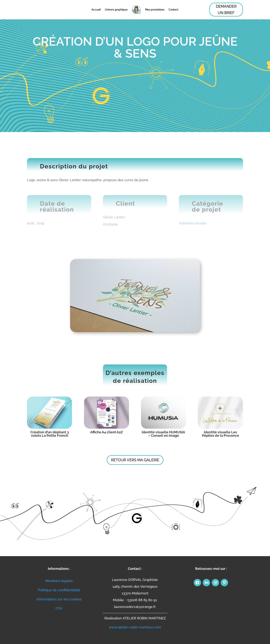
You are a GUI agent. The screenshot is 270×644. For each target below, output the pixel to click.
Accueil (96, 10)
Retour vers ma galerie (135, 460)
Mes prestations (155, 10)
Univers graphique (116, 10)
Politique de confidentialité (59, 590)
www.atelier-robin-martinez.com (135, 627)
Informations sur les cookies (59, 599)
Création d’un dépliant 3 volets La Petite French (50, 434)
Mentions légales (59, 581)
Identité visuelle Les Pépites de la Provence (220, 434)
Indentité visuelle (193, 223)
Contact (173, 10)
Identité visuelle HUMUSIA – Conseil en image (163, 434)
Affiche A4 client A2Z (106, 432)
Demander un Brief (226, 10)
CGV (59, 608)
